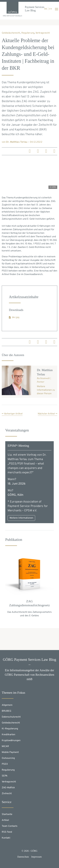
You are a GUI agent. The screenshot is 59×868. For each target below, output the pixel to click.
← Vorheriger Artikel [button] (12, 414)
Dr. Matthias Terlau (17, 142)
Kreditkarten (8, 735)
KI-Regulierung (10, 729)
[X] (46, 152)
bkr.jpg (16, 317)
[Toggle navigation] (57, 9)
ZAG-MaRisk (8, 788)
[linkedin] (30, 152)
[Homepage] (12, 9)
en (51, 9)
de (46, 9)
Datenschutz (23, 857)
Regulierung (28, 33)
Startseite (7, 814)
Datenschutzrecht (11, 717)
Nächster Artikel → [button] (48, 414)
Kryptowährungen (11, 741)
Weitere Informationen (21, 518)
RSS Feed (7, 832)
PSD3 (5, 764)
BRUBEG (7, 711)
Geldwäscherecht (11, 33)
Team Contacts (10, 826)
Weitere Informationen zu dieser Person (46, 390)
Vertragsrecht (43, 33)
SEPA (5, 776)
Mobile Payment (10, 752)
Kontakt (6, 838)
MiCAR (5, 746)
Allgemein (7, 705)
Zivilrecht (7, 794)
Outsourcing (8, 758)
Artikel (5, 820)
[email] (54, 152)
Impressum (36, 857)
